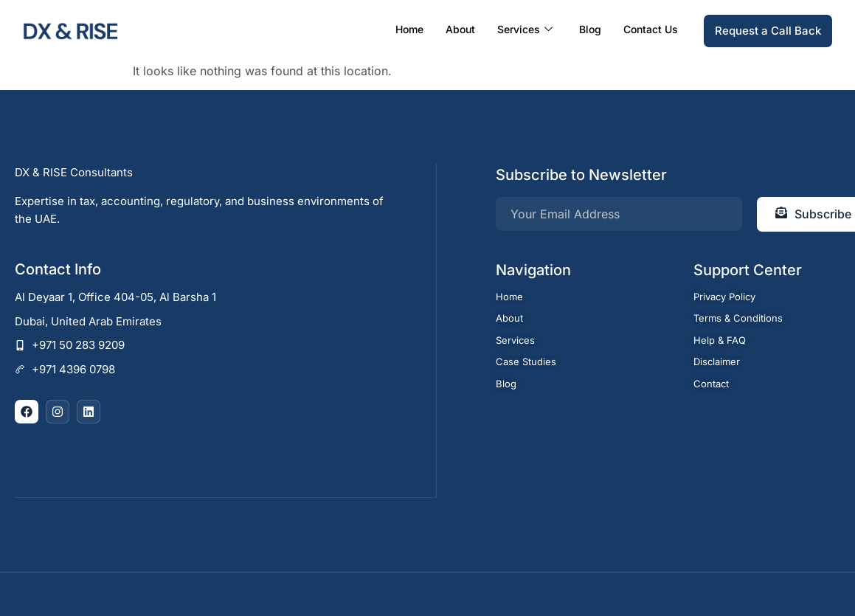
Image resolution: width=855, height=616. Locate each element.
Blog (590, 29)
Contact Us (651, 29)
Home (409, 29)
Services (525, 30)
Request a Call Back (768, 31)
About (460, 29)
